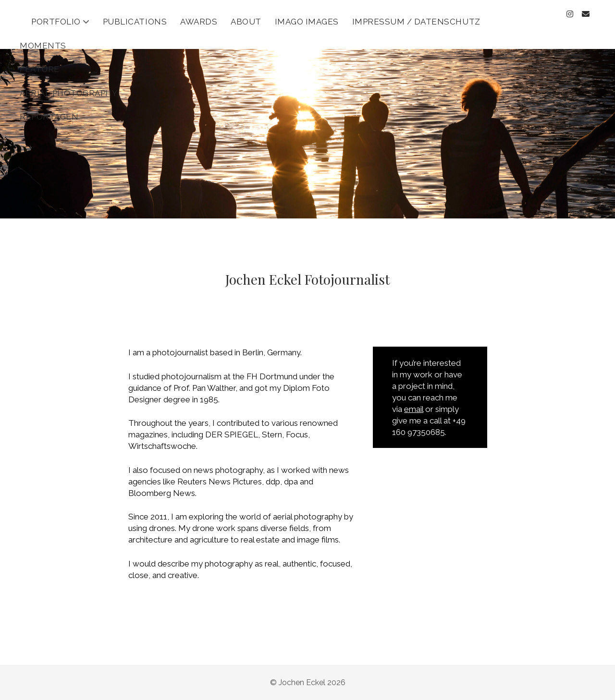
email (414, 409)
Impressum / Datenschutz (416, 22)
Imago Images (307, 22)
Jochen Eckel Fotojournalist (307, 279)
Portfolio (56, 22)
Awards (199, 22)
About (246, 22)
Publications (135, 22)
